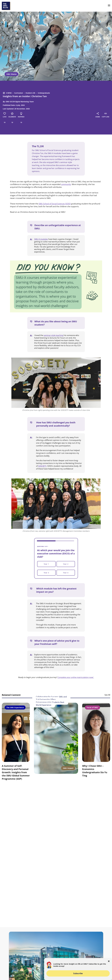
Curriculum (19, 93)
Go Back (7, 16)
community (66, 184)
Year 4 (66, 573)
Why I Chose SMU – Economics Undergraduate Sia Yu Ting (95, 771)
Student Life (30, 93)
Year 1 (46, 564)
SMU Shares (12, 74)
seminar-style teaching (53, 335)
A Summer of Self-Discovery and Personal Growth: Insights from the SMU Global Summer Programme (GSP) (16, 772)
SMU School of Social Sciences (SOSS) (55, 204)
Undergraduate (44, 93)
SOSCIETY (42, 466)
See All (107, 695)
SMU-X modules (41, 239)
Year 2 (66, 564)
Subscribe (78, 973)
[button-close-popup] (109, 961)
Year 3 (46, 573)
